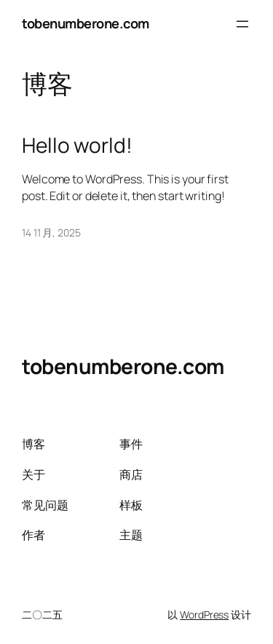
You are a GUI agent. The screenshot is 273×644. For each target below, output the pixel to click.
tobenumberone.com (86, 23)
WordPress (204, 615)
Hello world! (77, 146)
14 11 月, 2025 (51, 232)
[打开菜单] (242, 24)
